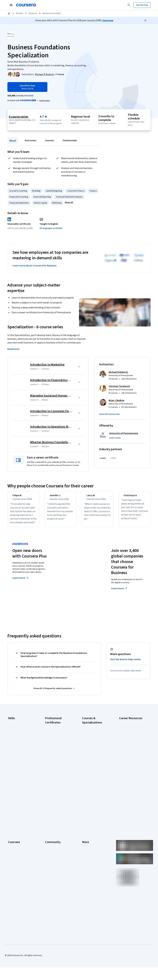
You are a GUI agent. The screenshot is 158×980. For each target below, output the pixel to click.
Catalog (12, 825)
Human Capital (40, 203)
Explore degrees (72, 581)
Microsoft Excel (15, 753)
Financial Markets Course (94, 761)
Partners (49, 811)
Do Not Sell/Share (90, 857)
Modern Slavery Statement (95, 853)
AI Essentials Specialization (95, 730)
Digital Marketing (16, 744)
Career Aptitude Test (129, 726)
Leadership (13, 816)
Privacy (85, 821)
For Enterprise (15, 848)
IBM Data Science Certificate (58, 779)
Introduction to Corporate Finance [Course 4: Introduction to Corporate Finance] (53, 411)
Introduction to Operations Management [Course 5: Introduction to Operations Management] (57, 427)
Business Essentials (52, 13)
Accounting (13, 726)
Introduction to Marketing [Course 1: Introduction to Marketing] (47, 365)
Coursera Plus (14, 830)
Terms (85, 816)
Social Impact (14, 867)
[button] (60, 74)
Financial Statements (19, 203)
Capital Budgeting (54, 191)
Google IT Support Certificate (59, 750)
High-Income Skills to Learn (131, 766)
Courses (49, 140)
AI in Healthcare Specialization (96, 744)
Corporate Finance (76, 191)
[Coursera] (26, 5)
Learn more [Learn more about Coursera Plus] (21, 582)
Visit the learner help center (125, 663)
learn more (136, 674)
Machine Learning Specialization (90, 767)
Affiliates (86, 848)
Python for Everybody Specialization (92, 782)
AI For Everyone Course (93, 739)
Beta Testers (51, 816)
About (13, 140)
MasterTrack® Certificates (20, 839)
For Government (16, 853)
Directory (86, 844)
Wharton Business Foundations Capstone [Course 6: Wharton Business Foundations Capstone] (57, 442)
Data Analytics (15, 739)
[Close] (145, 20)
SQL (10, 767)
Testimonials (70, 140)
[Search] (129, 5)
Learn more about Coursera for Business (34, 266)
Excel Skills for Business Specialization (93, 755)
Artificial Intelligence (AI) (19, 730)
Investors (86, 811)
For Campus (14, 857)
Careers (12, 821)
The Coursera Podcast (55, 825)
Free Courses (14, 871)
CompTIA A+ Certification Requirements (131, 739)
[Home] (9, 13)
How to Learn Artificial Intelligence (129, 772)
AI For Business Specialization (96, 735)
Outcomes (30, 140)
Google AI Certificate (55, 730)
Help (84, 825)
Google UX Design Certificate (58, 762)
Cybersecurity (15, 735)
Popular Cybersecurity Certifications (129, 787)
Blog (47, 821)
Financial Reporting (42, 197)
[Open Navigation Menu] (11, 5)
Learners (49, 807)
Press (85, 807)
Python (11, 763)
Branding (36, 191)
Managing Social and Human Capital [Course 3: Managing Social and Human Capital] (54, 396)
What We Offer (15, 811)
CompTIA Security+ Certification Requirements (132, 747)
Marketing (57, 203)
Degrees (12, 844)
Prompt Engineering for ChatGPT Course (93, 775)
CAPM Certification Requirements (128, 732)
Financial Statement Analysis (69, 197)
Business (33, 13)
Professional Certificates (20, 834)
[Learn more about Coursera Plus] (45, 101)
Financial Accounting (19, 197)
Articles (86, 839)
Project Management (18, 758)
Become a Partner (16, 862)
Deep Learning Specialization (95, 748)
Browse (20, 13)
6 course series (19, 117)
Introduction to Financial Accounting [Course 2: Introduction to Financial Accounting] (54, 380)
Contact (86, 834)
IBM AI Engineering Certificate (59, 767)
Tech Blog (50, 830)
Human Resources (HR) (18, 749)
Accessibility (88, 830)
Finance (93, 191)
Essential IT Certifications (131, 753)
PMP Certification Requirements (127, 779)
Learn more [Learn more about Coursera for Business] (119, 592)
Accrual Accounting (18, 191)
